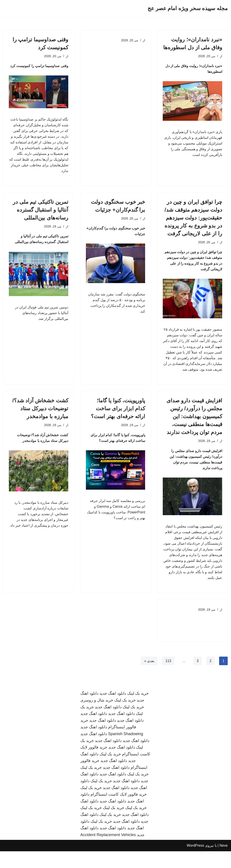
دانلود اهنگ (89, 818)
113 (168, 678)
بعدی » (149, 678)
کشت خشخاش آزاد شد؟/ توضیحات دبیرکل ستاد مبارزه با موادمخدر (40, 421)
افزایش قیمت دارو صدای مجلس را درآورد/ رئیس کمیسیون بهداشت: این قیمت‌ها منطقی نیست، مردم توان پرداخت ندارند (194, 429)
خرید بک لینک (138, 710)
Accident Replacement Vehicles (108, 852)
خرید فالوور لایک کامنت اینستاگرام (119, 811)
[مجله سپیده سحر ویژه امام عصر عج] (188, 8)
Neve (224, 862)
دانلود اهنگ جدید (113, 710)
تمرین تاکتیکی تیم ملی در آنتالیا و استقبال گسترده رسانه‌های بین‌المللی (41, 213)
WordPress (195, 862)
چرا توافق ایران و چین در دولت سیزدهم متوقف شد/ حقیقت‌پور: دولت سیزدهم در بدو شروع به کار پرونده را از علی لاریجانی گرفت (193, 221)
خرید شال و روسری (97, 717)
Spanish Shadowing (126, 751)
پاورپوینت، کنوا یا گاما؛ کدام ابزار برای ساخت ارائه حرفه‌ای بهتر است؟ (118, 421)
